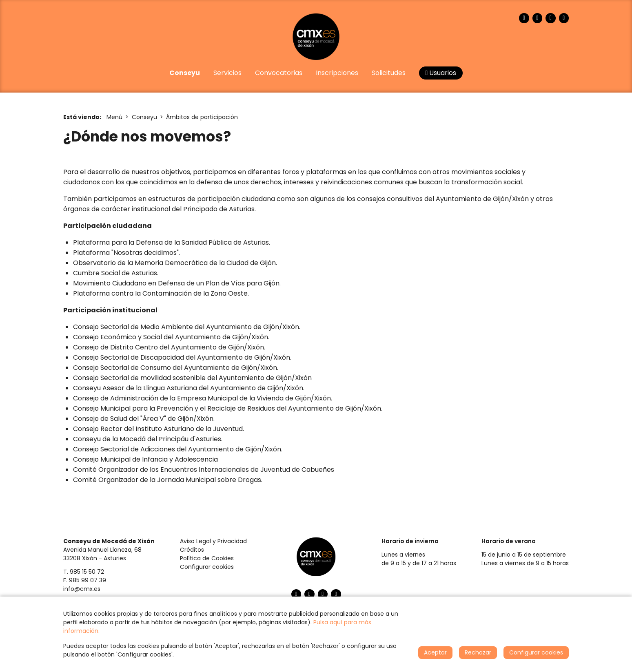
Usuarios (441, 73)
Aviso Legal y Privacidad (213, 541)
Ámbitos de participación (202, 117)
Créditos (192, 550)
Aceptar (435, 652)
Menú (114, 117)
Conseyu (144, 117)
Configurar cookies (207, 567)
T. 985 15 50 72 (84, 572)
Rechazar (478, 652)
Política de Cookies (207, 558)
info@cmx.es (82, 589)
